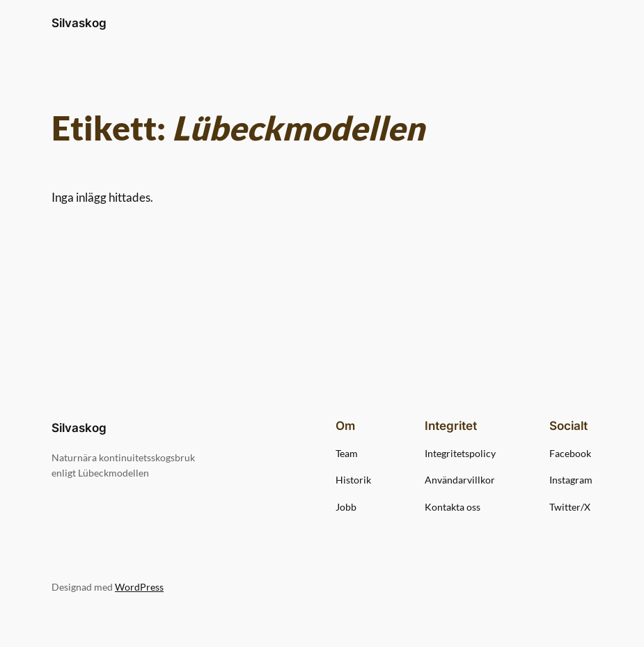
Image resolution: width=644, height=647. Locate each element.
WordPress (139, 587)
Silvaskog (79, 23)
